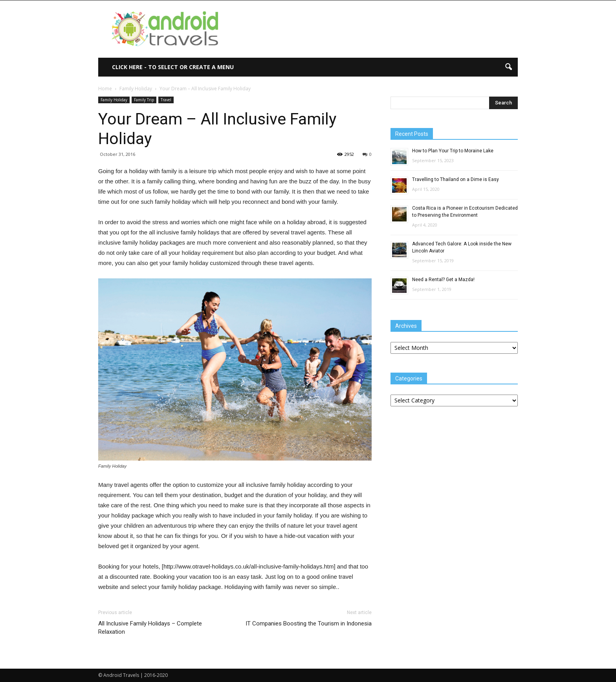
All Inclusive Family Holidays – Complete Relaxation (150, 628)
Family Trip (144, 100)
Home (105, 89)
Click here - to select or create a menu (173, 67)
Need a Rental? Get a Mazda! (443, 280)
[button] (508, 67)
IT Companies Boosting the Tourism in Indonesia (309, 623)
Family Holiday (114, 100)
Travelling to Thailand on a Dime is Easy (456, 179)
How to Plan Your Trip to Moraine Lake (453, 151)
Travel (166, 100)
